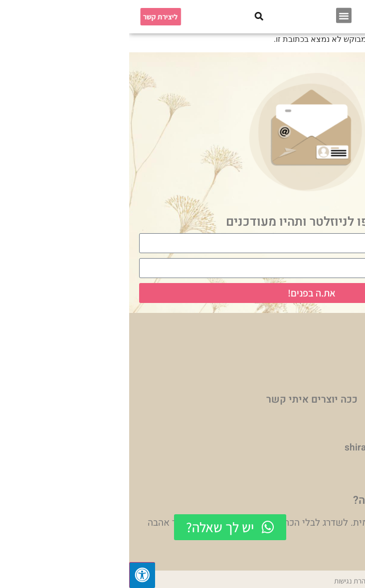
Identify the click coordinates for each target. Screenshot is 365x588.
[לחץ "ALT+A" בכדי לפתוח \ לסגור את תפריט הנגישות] (13, 575)
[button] (215, 14)
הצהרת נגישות (225, 581)
